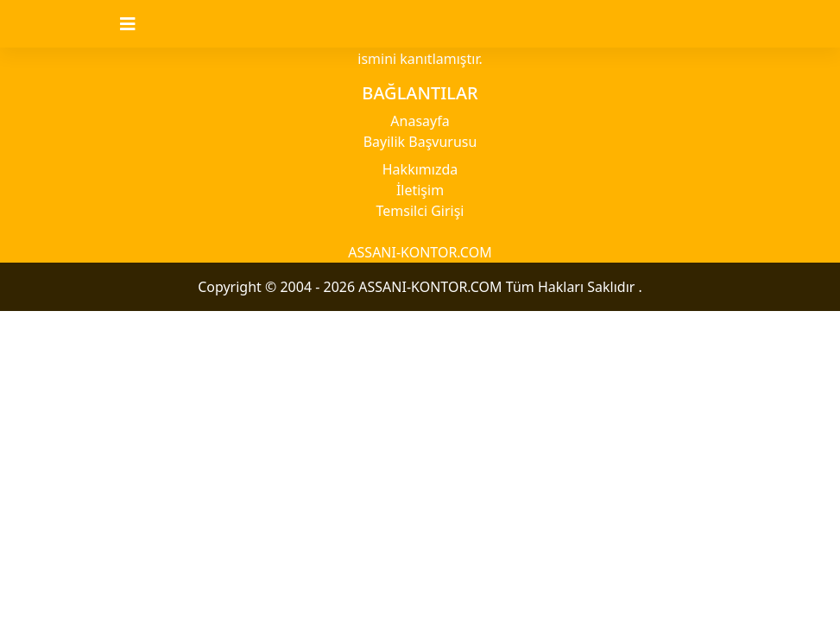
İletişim (420, 190)
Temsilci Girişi (420, 211)
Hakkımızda (420, 169)
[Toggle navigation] (138, 24)
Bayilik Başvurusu (420, 142)
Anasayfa (420, 121)
